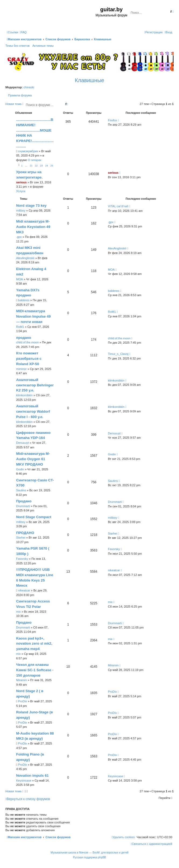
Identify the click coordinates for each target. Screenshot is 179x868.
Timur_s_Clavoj (118, 354)
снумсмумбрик (28, 151)
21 (31, 166)
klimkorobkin (24, 395)
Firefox (113, 120)
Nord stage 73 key (31, 206)
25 (52, 166)
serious (21, 182)
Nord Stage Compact (34, 517)
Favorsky (22, 559)
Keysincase (24, 780)
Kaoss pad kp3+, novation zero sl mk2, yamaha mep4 (34, 644)
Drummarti (23, 506)
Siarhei (21, 537)
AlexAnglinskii (25, 258)
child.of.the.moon (27, 342)
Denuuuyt (22, 443)
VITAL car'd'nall (118, 206)
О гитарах (35, 160)
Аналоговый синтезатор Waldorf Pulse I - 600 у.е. (33, 411)
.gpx (19, 237)
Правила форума (20, 95)
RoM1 (20, 327)
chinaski (29, 87)
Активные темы (43, 46)
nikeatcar (24, 590)
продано (24, 338)
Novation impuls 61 (32, 776)
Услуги (21, 191)
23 (41, 166)
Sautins (21, 490)
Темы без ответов (17, 46)
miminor (21, 369)
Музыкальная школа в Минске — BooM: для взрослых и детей (89, 853)
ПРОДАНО (25, 533)
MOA (20, 279)
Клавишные (89, 80)
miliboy (21, 210)
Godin (20, 469)
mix (18, 612)
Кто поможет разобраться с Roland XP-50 (29, 359)
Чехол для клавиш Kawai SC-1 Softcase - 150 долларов (35, 670)
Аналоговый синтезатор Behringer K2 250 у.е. (35, 385)
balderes (24, 300)
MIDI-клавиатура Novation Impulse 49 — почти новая (33, 316)
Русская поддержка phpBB (89, 857)
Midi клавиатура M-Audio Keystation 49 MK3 (33, 227)
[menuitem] (23, 32)
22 (36, 166)
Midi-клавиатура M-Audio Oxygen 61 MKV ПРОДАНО (33, 459)
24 (47, 166)
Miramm (22, 680)
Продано (24, 501)
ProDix (22, 701)
